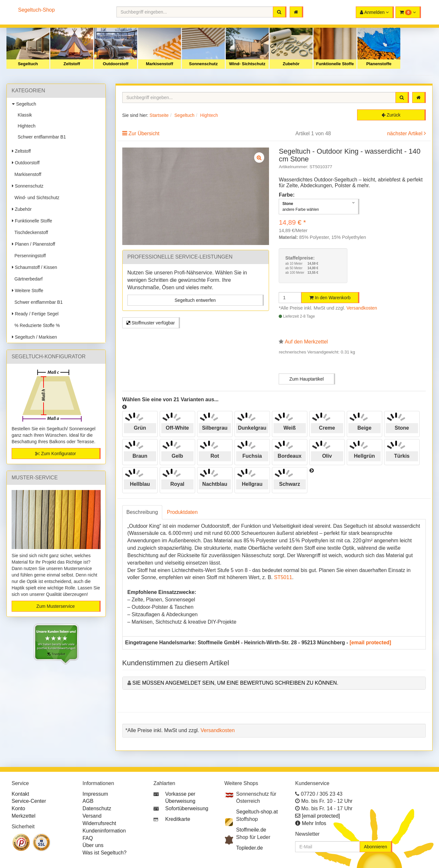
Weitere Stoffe (28, 291)
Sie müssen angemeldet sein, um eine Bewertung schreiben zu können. (235, 683)
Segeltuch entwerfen (195, 300)
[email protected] (370, 643)
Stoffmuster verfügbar (151, 323)
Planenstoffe (379, 64)
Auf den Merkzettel (306, 342)
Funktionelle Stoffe (335, 64)
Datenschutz (97, 808)
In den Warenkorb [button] (330, 298)
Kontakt (20, 794)
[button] (408, 12)
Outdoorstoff (116, 64)
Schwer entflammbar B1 (40, 137)
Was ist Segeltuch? (105, 853)
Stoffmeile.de (251, 830)
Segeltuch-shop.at (257, 812)
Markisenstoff (160, 64)
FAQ (88, 838)
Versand (92, 816)
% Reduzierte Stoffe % (36, 325)
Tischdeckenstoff (30, 232)
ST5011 (283, 577)
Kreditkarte (178, 819)
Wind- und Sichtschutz (36, 198)
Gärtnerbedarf (27, 279)
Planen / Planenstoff (34, 244)
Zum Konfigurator (55, 454)
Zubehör (291, 64)
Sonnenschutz (203, 64)
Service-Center (29, 801)
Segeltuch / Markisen (35, 337)
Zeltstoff (72, 64)
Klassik (24, 115)
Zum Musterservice (56, 606)
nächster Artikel (405, 133)
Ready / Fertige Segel (35, 314)
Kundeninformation (104, 831)
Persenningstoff (29, 256)
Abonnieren (375, 847)
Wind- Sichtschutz (247, 64)
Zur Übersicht (144, 133)
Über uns (93, 845)
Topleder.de (249, 848)
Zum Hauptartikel (307, 379)
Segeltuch (28, 64)
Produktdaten (182, 512)
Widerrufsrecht (99, 823)
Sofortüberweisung (187, 808)
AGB (88, 801)
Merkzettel (24, 816)
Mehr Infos (314, 823)
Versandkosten (362, 308)
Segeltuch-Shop (36, 10)
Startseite (159, 115)
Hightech (25, 126)
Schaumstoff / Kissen (35, 267)
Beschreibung (142, 512)
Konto (18, 808)
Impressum (95, 794)
